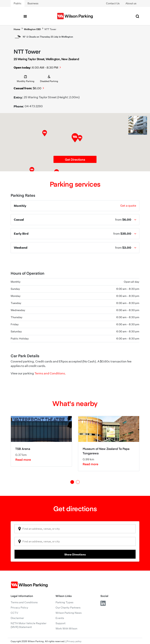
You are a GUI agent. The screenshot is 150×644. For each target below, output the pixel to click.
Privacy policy (74, 641)
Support (61, 623)
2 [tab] (78, 482)
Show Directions (75, 554)
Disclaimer (17, 618)
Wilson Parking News (69, 613)
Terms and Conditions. (50, 373)
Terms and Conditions (24, 602)
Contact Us (113, 3)
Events (60, 618)
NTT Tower (50, 29)
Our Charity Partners (68, 608)
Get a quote (128, 206)
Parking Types (64, 602)
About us (131, 3)
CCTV (14, 613)
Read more (23, 459)
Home (17, 29)
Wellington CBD (32, 29)
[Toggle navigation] (25, 16)
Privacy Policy (19, 608)
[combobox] (75, 529)
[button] (80, 138)
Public (18, 3)
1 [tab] (72, 482)
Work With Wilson (66, 628)
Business (33, 3)
